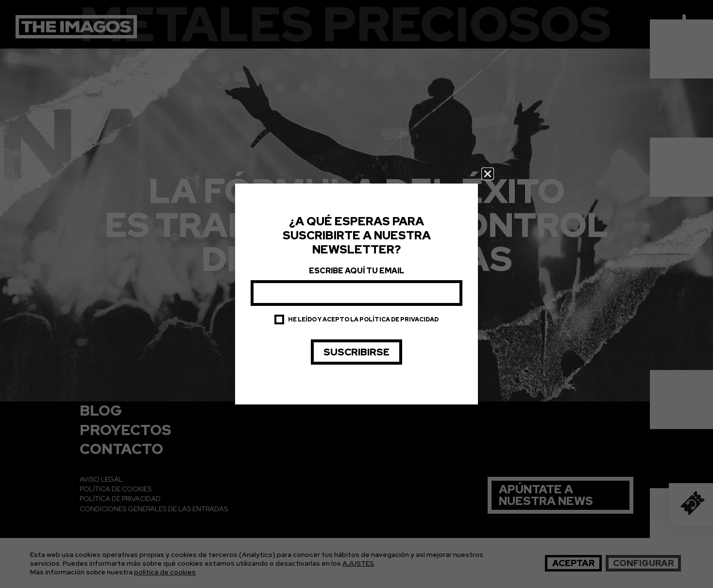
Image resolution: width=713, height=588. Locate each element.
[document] (356, 294)
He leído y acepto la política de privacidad (363, 319)
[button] (488, 174)
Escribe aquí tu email (356, 271)
